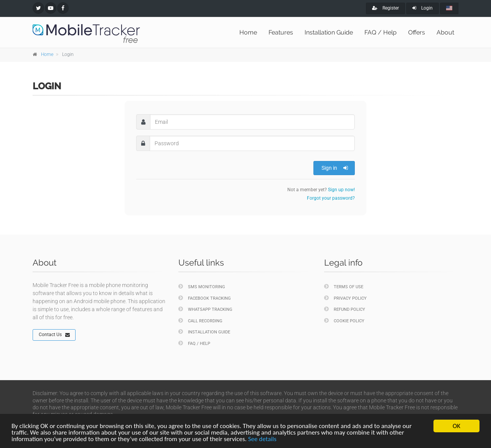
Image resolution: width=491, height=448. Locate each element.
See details (262, 439)
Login (423, 8)
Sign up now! (341, 190)
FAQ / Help (381, 32)
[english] (449, 8)
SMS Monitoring (202, 286)
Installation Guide (329, 32)
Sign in (335, 168)
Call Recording (200, 321)
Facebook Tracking (205, 298)
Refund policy (345, 309)
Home (248, 32)
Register (386, 8)
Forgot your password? (331, 198)
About (445, 32)
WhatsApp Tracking (205, 309)
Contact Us (54, 335)
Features (281, 32)
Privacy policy (345, 298)
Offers (417, 32)
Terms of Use (344, 286)
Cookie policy (344, 321)
